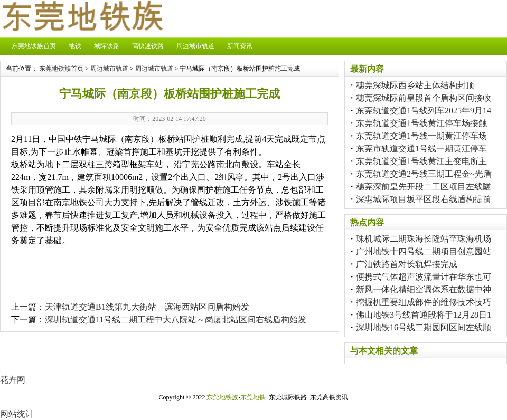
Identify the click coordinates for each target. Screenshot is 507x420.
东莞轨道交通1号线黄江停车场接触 (421, 123)
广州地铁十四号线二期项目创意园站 (424, 251)
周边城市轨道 (195, 46)
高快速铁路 (148, 46)
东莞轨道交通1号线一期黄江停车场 (421, 136)
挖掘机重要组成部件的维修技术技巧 (424, 302)
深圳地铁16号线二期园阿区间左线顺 (424, 327)
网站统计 (17, 414)
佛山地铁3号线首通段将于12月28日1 (424, 315)
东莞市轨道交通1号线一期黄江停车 (421, 149)
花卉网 (13, 380)
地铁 (75, 46)
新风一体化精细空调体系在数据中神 (424, 289)
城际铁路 (107, 46)
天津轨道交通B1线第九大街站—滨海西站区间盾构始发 (147, 307)
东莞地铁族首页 (34, 46)
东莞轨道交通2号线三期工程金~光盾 (424, 174)
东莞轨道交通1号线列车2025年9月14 (424, 111)
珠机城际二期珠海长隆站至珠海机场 (424, 239)
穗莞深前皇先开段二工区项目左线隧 (424, 187)
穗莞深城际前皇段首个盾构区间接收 (424, 98)
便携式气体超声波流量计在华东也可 (424, 277)
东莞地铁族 (222, 397)
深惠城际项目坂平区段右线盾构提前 (424, 199)
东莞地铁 (253, 397)
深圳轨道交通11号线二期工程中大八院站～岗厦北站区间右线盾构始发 (176, 319)
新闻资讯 (240, 46)
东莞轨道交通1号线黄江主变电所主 (421, 161)
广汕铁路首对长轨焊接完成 (407, 264)
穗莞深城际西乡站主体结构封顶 (415, 85)
